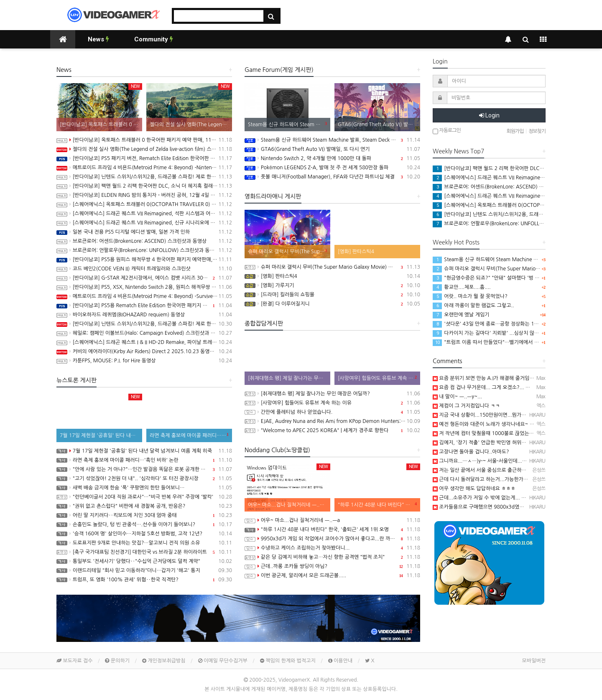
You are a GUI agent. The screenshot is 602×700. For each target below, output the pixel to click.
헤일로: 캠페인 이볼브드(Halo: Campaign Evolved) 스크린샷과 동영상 (144, 333)
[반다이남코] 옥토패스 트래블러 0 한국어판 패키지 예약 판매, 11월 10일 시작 (144, 140)
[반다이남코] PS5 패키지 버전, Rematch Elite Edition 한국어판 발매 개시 (144, 158)
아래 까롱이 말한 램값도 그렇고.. (473, 305)
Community (154, 39)
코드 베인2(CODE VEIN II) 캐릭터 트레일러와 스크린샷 (144, 269)
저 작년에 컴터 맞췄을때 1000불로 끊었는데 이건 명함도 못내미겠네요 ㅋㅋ (517, 433)
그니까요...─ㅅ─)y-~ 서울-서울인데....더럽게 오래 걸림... (498, 461)
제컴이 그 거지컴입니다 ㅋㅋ (466, 406)
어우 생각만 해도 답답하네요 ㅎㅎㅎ (474, 489)
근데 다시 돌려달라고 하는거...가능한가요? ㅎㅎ (487, 479)
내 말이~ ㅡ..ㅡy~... (457, 397)
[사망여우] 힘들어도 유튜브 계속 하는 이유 (332, 403)
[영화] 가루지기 (332, 285)
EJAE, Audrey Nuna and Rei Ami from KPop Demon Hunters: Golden (332, 421)
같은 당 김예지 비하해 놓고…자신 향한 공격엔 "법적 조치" (332, 557)
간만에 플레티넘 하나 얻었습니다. (332, 412)
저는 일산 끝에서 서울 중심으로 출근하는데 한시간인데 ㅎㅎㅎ (502, 470)
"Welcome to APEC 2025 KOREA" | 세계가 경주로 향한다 (332, 430)
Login (489, 115)
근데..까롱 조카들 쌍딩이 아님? (332, 566)
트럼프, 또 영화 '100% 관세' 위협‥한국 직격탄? (144, 580)
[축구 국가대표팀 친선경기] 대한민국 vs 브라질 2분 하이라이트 (144, 552)
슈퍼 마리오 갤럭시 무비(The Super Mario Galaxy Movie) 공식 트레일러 (332, 267)
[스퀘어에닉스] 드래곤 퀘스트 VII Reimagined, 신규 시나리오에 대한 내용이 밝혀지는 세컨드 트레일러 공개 (144, 223)
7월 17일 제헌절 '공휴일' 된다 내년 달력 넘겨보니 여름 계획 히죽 (144, 451)
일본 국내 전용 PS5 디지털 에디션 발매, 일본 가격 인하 (144, 232)
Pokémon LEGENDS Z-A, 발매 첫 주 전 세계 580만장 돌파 (332, 168)
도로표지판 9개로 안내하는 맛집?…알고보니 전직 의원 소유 (144, 543)
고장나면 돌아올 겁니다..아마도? (471, 452)
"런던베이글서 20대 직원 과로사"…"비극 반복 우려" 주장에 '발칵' (144, 497)
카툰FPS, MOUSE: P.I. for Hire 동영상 (144, 361)
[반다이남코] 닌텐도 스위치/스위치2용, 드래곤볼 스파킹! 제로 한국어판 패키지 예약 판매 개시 (144, 324)
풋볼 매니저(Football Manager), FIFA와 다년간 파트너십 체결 (332, 177)
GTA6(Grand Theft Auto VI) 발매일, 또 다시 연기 (332, 149)
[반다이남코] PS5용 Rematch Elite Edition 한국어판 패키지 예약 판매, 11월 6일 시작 (144, 305)
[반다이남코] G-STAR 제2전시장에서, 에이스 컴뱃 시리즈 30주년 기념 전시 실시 (144, 278)
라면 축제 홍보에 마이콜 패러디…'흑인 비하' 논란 (144, 460)
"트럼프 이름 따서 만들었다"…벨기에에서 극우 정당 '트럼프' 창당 (508, 342)
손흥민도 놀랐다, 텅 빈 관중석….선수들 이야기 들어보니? (144, 524)
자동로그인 (447, 131)
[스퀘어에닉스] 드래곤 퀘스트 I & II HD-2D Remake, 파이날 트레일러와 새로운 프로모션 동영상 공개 (144, 342)
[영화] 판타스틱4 (332, 276)
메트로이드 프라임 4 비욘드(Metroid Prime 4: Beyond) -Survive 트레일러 (144, 296)
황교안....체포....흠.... (462, 287)
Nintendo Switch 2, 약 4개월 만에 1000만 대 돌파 (332, 158)
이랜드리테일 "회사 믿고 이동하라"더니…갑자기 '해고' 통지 (144, 570)
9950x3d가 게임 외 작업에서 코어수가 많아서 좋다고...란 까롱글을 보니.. (332, 539)
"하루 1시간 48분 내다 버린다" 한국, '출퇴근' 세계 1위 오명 (332, 529)
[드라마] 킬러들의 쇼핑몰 (332, 295)
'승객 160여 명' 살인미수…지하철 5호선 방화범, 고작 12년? (144, 534)
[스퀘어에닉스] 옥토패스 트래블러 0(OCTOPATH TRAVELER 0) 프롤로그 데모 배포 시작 (144, 204)
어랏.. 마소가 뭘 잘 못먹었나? (470, 296)
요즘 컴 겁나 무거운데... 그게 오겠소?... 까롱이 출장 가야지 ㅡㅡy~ (508, 387)
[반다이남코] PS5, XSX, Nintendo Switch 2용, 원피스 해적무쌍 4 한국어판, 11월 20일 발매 (144, 287)
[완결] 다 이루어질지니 (332, 304)
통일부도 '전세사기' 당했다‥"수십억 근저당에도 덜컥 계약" (144, 561)
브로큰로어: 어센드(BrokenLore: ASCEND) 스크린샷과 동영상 (144, 241)
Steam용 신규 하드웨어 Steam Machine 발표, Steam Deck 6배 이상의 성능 (332, 140)
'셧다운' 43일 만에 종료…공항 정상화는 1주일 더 (491, 324)
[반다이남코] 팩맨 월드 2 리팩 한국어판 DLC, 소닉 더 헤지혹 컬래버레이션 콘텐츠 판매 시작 (144, 186)
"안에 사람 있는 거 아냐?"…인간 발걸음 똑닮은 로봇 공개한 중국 (144, 469)
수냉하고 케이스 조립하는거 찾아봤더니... (332, 548)
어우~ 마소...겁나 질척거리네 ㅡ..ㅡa (332, 520)
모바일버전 (534, 661)
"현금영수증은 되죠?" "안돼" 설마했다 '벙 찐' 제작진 (495, 278)
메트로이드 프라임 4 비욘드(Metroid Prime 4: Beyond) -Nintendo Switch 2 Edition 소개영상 (144, 168)
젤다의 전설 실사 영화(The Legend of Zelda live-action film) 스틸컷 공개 (144, 149)
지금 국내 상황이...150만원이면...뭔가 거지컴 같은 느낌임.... (501, 415)
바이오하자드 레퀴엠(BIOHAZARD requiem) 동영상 (144, 315)
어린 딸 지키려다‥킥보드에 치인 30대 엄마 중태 (144, 515)
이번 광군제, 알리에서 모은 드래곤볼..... (332, 575)
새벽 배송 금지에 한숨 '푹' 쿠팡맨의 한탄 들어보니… (144, 488)
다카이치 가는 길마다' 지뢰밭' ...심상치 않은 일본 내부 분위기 (504, 333)
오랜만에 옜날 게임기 (461, 315)
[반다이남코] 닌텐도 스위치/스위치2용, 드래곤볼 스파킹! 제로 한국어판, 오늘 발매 (144, 177)
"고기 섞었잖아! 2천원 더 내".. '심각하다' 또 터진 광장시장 (144, 479)
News (98, 39)
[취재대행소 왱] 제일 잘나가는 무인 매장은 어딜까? (332, 394)
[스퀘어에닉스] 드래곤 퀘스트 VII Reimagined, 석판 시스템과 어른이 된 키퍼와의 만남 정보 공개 (144, 214)
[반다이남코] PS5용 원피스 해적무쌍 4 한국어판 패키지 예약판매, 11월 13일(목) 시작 (144, 260)
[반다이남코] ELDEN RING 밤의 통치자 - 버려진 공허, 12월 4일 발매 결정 (144, 195)
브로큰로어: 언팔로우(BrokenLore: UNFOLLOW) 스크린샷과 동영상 (144, 250)
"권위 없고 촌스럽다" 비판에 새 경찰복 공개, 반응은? (144, 506)
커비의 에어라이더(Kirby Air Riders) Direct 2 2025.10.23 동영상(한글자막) (144, 351)
